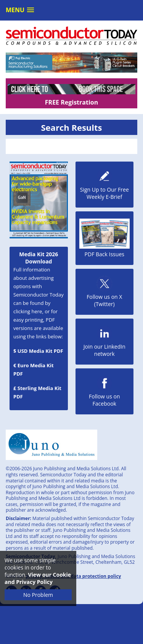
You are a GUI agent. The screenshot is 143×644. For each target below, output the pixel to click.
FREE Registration (71, 102)
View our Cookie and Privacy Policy (38, 578)
